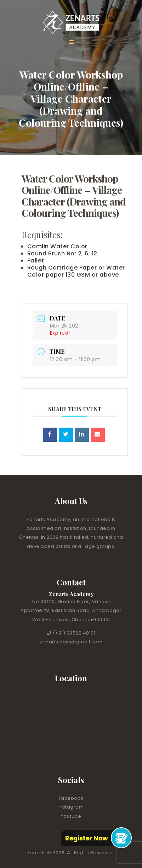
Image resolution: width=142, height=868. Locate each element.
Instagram (71, 807)
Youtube (71, 816)
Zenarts (37, 853)
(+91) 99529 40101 (74, 633)
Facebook (71, 798)
